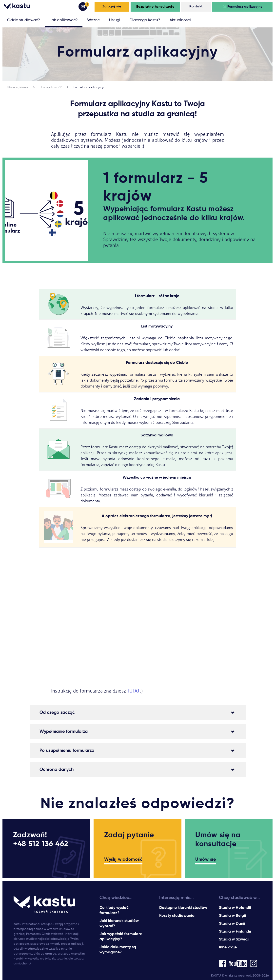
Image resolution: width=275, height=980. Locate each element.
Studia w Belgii (232, 915)
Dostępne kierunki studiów (183, 908)
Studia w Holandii (235, 908)
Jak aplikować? (51, 87)
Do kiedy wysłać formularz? (114, 910)
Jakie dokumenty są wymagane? (118, 949)
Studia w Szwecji (234, 939)
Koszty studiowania (177, 915)
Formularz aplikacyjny (89, 87)
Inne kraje (228, 947)
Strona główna (18, 87)
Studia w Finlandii (235, 931)
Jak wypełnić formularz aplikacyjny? (121, 936)
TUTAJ (134, 691)
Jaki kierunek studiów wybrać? (119, 923)
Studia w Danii (232, 923)
